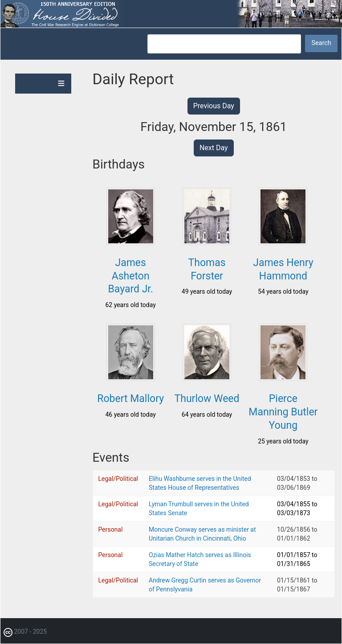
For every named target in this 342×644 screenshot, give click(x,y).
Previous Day (214, 106)
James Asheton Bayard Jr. (131, 276)
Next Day (214, 148)
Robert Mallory (130, 399)
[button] (131, 242)
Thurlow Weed (207, 399)
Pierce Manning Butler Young (283, 412)
